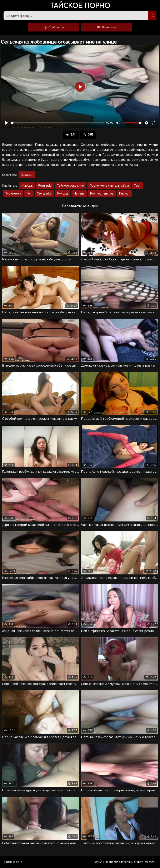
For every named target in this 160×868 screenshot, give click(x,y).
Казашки (27, 175)
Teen (138, 186)
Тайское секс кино (71, 186)
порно (80, 6)
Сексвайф (44, 193)
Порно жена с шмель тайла (109, 186)
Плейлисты (53, 27)
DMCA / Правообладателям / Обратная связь (125, 862)
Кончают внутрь (102, 193)
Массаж (27, 186)
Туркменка (13, 193)
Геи (29, 193)
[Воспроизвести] (6, 123)
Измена (79, 193)
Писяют (124, 193)
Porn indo (45, 186)
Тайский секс (13, 862)
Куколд (63, 193)
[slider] (58, 123)
